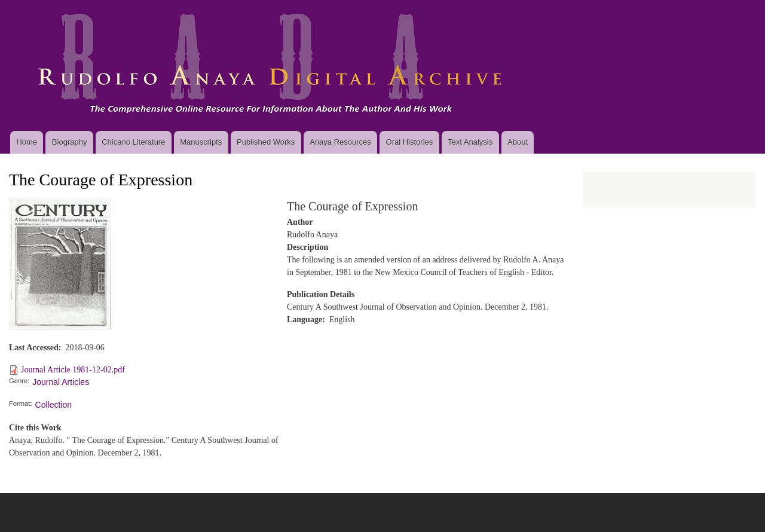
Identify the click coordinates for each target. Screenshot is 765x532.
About (518, 142)
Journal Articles (61, 382)
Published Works (266, 142)
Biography (70, 142)
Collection (53, 405)
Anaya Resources (340, 142)
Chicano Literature (133, 142)
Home (27, 142)
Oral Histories (410, 142)
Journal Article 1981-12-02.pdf (73, 370)
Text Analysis (470, 142)
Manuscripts (201, 142)
